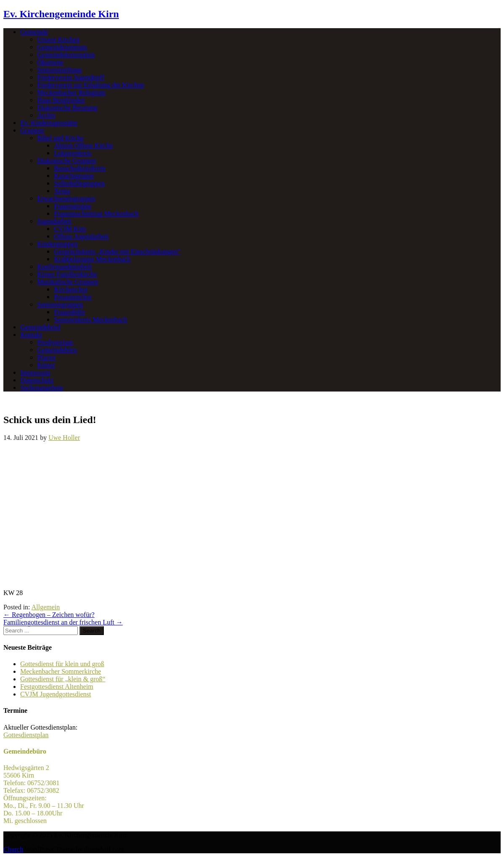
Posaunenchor (73, 297)
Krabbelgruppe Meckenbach (92, 259)
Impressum (35, 372)
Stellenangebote (42, 388)
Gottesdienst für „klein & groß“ (63, 679)
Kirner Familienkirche (67, 274)
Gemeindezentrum (62, 47)
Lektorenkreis (73, 153)
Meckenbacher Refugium (71, 92)
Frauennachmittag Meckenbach (96, 213)
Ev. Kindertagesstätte (49, 123)
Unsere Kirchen (58, 39)
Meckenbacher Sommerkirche (61, 671)
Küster (46, 365)
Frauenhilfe (69, 312)
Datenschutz (37, 380)
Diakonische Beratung (67, 107)
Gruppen (32, 130)
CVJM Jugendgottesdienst (55, 694)
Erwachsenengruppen (66, 198)
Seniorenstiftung (59, 70)
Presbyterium (55, 342)
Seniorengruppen (60, 304)
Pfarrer (46, 357)
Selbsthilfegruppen (79, 183)
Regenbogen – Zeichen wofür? (49, 615)
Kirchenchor (71, 289)
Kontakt (31, 335)
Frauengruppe (73, 206)
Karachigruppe (74, 176)
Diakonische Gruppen (66, 160)
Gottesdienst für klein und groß (62, 664)
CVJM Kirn (70, 229)
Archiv (46, 115)
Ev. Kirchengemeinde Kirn (61, 14)
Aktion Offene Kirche (83, 145)
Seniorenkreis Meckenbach (90, 319)
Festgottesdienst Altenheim (57, 687)
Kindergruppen (57, 244)
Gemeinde (34, 32)
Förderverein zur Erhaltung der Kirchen (90, 85)
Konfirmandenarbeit (64, 266)
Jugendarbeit (54, 221)
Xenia (62, 191)
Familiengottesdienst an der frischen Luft (63, 622)
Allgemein (46, 607)
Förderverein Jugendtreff (70, 77)
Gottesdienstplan (26, 735)
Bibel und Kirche (60, 138)
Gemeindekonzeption (66, 54)
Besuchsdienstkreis (80, 168)
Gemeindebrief (40, 327)
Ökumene (50, 62)
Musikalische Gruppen (67, 282)
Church (13, 849)
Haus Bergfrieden (61, 100)
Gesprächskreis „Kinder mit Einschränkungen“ (117, 251)
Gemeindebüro (57, 350)
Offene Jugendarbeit (81, 236)
